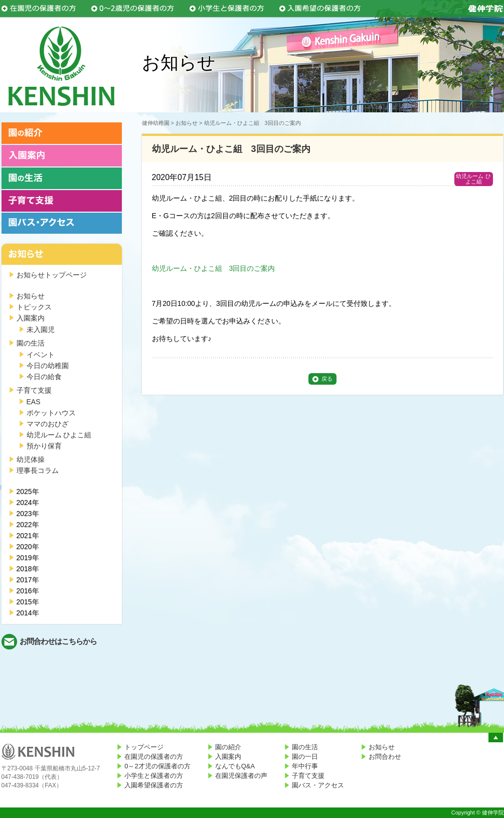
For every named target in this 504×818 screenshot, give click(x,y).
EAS (34, 402)
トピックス (34, 307)
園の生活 (31, 343)
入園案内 (31, 318)
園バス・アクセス (318, 785)
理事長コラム (38, 470)
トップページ (144, 747)
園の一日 (305, 757)
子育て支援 (34, 390)
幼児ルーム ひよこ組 (59, 435)
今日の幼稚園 (48, 366)
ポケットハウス (51, 413)
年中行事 (305, 766)
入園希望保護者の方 (154, 785)
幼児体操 (31, 459)
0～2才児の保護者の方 (157, 766)
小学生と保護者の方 (154, 776)
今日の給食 (44, 377)
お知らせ (31, 296)
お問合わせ (385, 757)
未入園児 (41, 330)
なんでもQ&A (235, 766)
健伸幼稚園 (156, 123)
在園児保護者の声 (241, 776)
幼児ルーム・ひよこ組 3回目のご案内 (214, 268)
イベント (41, 355)
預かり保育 (44, 446)
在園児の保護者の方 (154, 757)
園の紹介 (228, 747)
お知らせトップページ (52, 275)
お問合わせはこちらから (58, 641)
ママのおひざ (48, 424)
